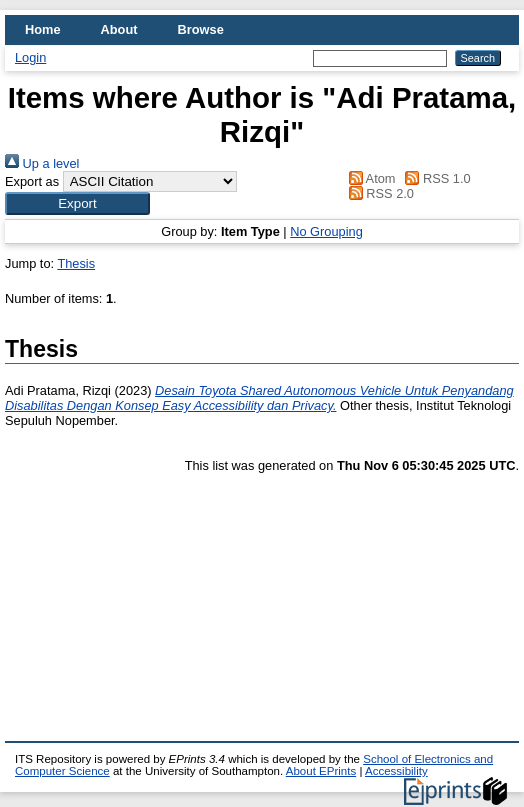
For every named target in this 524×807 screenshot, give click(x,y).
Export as (32, 181)
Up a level (42, 163)
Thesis (76, 263)
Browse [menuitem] (201, 29)
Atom (368, 178)
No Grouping (326, 231)
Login (30, 57)
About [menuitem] (119, 29)
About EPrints (321, 771)
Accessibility (396, 771)
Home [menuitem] (43, 29)
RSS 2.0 (378, 193)
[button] (77, 203)
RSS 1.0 (435, 178)
